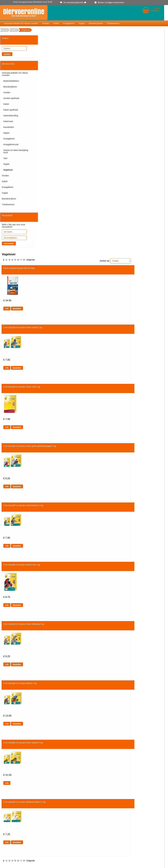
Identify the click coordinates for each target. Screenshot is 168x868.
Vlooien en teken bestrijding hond (16, 151)
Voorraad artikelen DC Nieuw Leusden (21, 23)
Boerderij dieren (96, 23)
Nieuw (14, 30)
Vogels (82, 23)
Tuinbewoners (113, 23)
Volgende (31, 260)
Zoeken (7, 54)
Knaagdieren (69, 23)
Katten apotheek (11, 110)
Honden (46, 23)
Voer (5, 158)
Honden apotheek (11, 98)
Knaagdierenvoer (11, 144)
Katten (56, 23)
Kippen (6, 133)
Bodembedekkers (11, 81)
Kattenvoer (8, 121)
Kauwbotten (9, 127)
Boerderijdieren (10, 87)
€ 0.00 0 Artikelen (155, 10)
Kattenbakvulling (11, 116)
